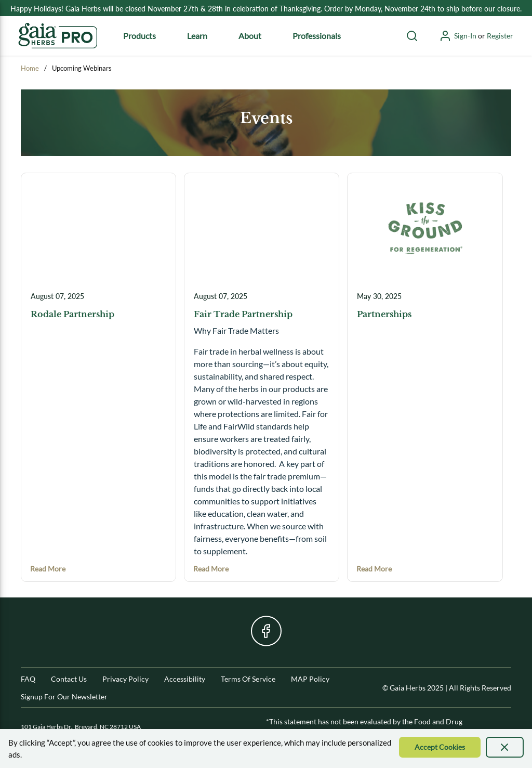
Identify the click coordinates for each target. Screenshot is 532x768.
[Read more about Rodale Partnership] (48, 569)
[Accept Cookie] (440, 747)
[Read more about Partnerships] (374, 569)
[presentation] (505, 747)
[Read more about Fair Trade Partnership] (211, 569)
